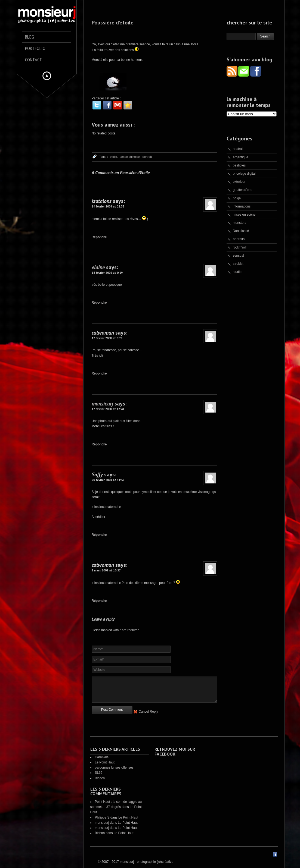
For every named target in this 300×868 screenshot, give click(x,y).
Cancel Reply (148, 712)
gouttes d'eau (243, 190)
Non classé (241, 231)
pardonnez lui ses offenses (114, 768)
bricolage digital (244, 174)
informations (242, 206)
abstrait (238, 149)
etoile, (114, 157)
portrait (147, 157)
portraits (239, 239)
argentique (241, 157)
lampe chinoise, (130, 157)
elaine (98, 267)
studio (237, 272)
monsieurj (102, 404)
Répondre (99, 237)
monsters (239, 223)
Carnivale (102, 757)
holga (237, 198)
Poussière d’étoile (113, 23)
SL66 (99, 773)
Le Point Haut (105, 762)
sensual (238, 256)
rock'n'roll (240, 247)
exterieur (239, 182)
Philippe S (102, 817)
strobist (238, 264)
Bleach (100, 778)
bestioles (239, 165)
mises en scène (244, 215)
